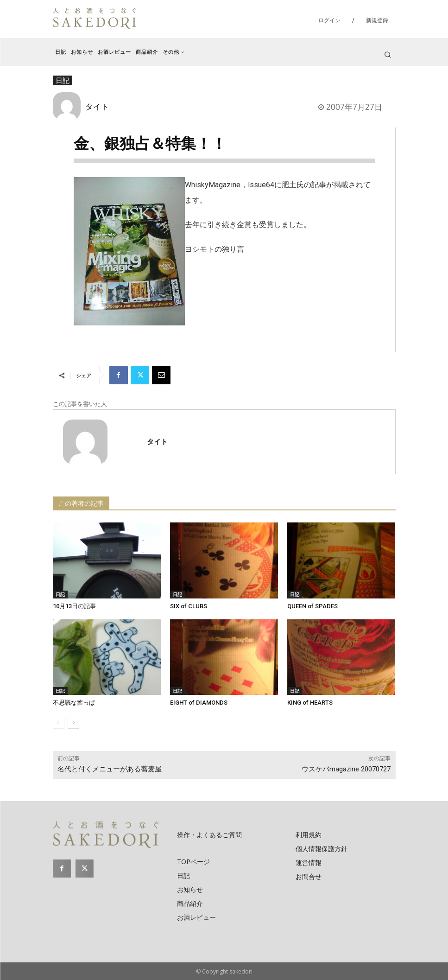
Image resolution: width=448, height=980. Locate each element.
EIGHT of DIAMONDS (199, 703)
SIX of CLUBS (189, 606)
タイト (97, 106)
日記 (60, 594)
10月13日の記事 (74, 606)
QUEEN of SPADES (312, 606)
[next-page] (73, 723)
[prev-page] (59, 723)
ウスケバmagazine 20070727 (346, 769)
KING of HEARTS (310, 703)
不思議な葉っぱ (74, 703)
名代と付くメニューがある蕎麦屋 (110, 769)
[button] (388, 54)
